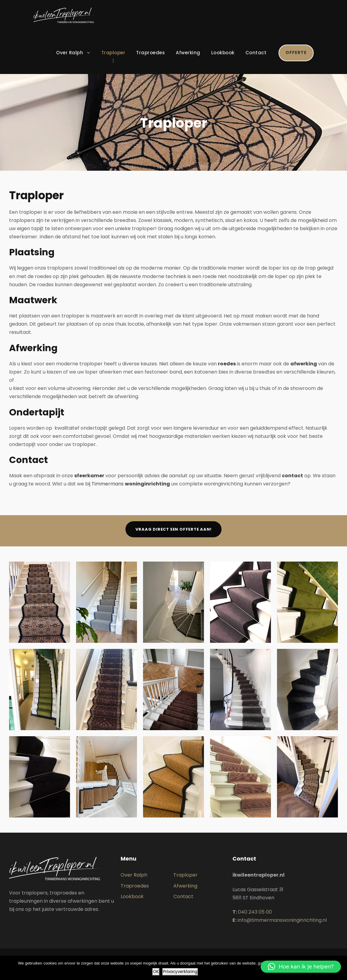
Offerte (296, 52)
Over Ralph (70, 53)
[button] (301, 967)
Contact (256, 53)
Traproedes (150, 53)
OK (156, 972)
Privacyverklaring (180, 972)
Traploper (113, 53)
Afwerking (188, 53)
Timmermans (131, 484)
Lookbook (223, 53)
